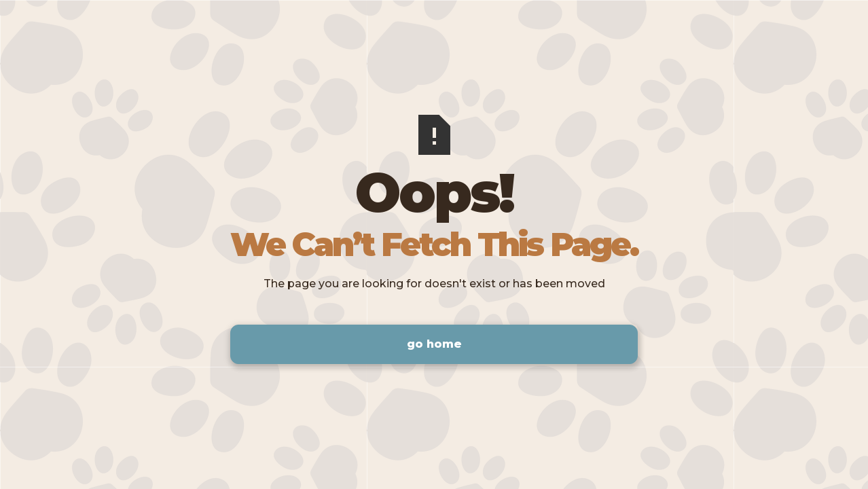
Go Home (434, 344)
